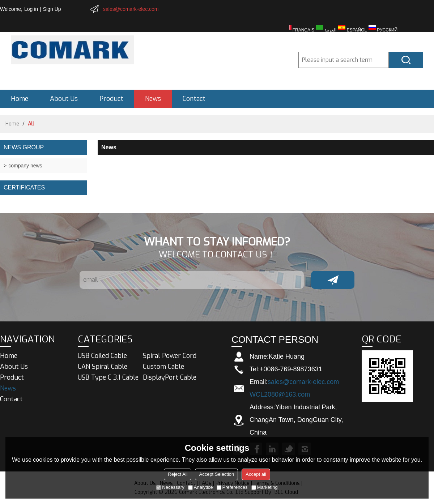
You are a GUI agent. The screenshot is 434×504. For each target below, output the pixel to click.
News (153, 99)
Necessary (170, 487)
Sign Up (52, 9)
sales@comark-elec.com (131, 9)
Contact (194, 99)
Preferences (232, 487)
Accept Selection (216, 474)
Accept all (256, 474)
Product (111, 99)
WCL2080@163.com (280, 394)
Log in (31, 9)
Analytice (201, 487)
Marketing (265, 487)
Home (20, 99)
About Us (64, 99)
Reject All (178, 474)
